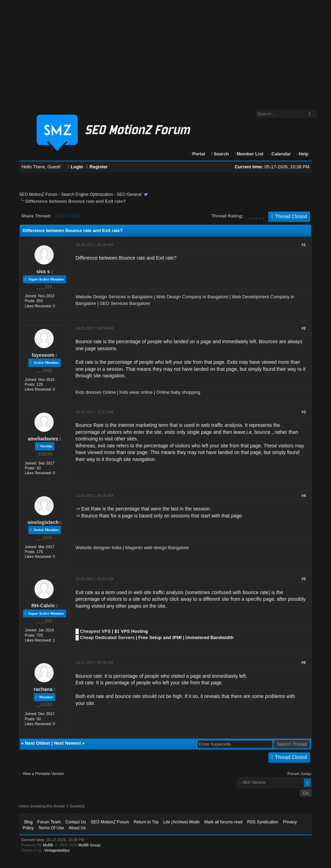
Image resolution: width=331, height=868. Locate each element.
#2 (303, 328)
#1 (303, 245)
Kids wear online (136, 392)
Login (75, 167)
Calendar (279, 154)
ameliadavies (43, 439)
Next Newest (67, 743)
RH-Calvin (43, 606)
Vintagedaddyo (57, 850)
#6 (303, 662)
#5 (303, 579)
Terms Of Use (51, 828)
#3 (303, 412)
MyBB (48, 845)
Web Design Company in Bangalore (192, 297)
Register (97, 167)
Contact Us (76, 822)
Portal (197, 154)
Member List (248, 154)
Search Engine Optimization (87, 194)
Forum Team (49, 822)
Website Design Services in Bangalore (114, 297)
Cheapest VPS (95, 631)
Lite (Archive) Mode (182, 822)
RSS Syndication (263, 822)
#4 (303, 496)
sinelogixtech (43, 522)
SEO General (129, 194)
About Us (77, 828)
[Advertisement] (165, 52)
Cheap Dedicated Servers (107, 637)
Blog (29, 822)
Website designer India (99, 548)
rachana (43, 689)
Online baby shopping (178, 392)
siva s (43, 271)
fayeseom (43, 355)
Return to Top (146, 822)
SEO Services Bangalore (125, 303)
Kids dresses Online (96, 392)
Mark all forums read (223, 822)
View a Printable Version (43, 774)
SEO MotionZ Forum (38, 194)
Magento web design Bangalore (157, 548)
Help (302, 154)
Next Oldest (38, 743)
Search (219, 154)
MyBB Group (89, 845)
